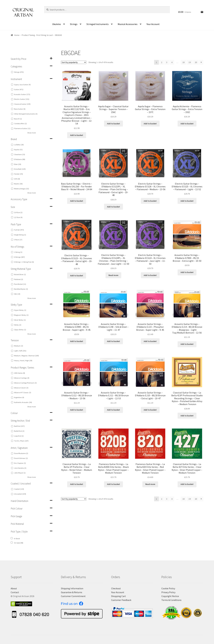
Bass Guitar (20, 109)
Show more (32, 133)
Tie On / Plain (21, 441)
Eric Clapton (20, 463)
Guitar (19, 89)
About (14, 588)
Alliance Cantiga (22, 378)
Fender (19, 174)
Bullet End (19, 431)
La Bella (19, 145)
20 (196, 62)
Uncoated (20, 494)
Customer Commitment (73, 596)
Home (17, 35)
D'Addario (20, 159)
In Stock (17, 539)
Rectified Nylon (21, 289)
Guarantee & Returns (72, 592)
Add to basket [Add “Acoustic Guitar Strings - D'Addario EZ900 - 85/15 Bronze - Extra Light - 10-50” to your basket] (187, 272)
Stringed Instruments (98, 24)
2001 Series (20, 373)
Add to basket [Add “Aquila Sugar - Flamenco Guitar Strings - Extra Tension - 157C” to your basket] (150, 124)
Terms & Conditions (171, 600)
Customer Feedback (121, 600)
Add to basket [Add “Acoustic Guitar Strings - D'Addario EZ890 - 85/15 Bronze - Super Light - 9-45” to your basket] (77, 341)
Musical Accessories (128, 24)
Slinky (18, 325)
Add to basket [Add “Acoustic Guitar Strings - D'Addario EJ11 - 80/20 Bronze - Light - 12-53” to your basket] (113, 410)
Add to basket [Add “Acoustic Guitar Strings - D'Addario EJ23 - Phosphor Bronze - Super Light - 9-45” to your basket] (150, 341)
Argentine (19, 397)
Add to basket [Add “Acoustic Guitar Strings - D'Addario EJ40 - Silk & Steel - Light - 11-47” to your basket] (113, 341)
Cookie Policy (168, 588)
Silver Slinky (20, 320)
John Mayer (20, 473)
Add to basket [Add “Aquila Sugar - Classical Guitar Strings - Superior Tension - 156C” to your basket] (113, 124)
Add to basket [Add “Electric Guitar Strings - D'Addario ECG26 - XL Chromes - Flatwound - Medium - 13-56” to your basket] (150, 201)
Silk (17, 294)
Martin (18, 184)
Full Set (19, 230)
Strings (74, 24)
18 (184, 62)
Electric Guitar (22, 99)
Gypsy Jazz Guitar (22, 85)
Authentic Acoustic (23, 402)
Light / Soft (20, 351)
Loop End (19, 436)
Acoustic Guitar (22, 94)
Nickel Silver (20, 274)
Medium (19, 346)
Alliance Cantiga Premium (25, 383)
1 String (18, 252)
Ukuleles (57, 24)
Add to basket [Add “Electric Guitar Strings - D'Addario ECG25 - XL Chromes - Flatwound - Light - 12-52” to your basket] (187, 201)
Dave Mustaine (21, 453)
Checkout (116, 588)
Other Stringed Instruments (26, 114)
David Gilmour (21, 458)
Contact (15, 592)
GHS (17, 179)
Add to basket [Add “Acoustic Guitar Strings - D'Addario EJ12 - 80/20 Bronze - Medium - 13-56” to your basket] (77, 410)
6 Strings (19, 257)
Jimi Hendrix (20, 468)
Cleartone (20, 154)
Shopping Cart (119, 596)
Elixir (18, 164)
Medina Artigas (22, 189)
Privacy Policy (168, 592)
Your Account (153, 24)
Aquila (18, 150)
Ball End (19, 426)
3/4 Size (18, 212)
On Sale (19, 543)
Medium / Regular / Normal (26, 356)
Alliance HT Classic (23, 392)
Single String (20, 235)
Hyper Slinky (20, 310)
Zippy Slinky (20, 330)
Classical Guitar (22, 104)
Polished (19, 279)
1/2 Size (18, 217)
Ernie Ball (20, 169)
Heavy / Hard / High (23, 361)
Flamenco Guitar (22, 128)
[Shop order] (74, 62)
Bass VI (18, 119)
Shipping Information (72, 588)
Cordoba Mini (20, 123)
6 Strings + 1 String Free (24, 262)
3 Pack (18, 240)
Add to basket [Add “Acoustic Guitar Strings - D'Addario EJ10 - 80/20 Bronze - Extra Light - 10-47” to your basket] (150, 410)
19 (190, 62)
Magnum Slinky (21, 315)
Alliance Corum (21, 388)
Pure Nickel (20, 284)
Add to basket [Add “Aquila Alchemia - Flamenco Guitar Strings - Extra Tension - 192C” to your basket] (187, 124)
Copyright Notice (170, 596)
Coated (19, 489)
